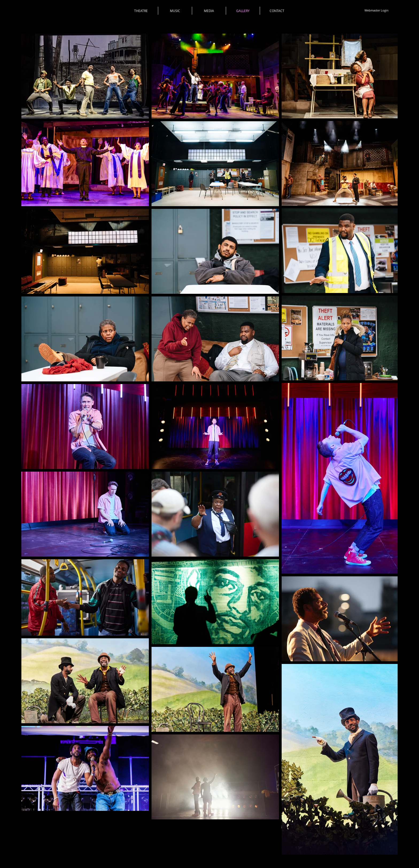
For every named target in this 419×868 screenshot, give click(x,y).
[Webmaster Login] (376, 10)
